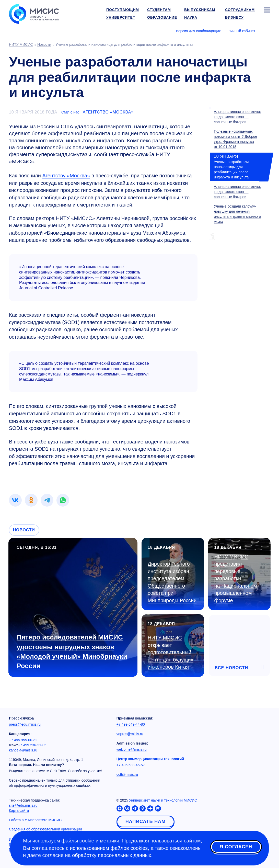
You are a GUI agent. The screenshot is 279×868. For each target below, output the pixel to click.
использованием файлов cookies (109, 848)
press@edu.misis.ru (25, 724)
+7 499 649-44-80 (131, 724)
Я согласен (236, 847)
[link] (15, 500)
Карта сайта (19, 810)
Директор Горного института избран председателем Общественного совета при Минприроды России (172, 582)
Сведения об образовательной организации (45, 829)
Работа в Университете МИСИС (35, 820)
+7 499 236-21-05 (32, 745)
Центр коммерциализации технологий (150, 759)
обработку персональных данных (112, 855)
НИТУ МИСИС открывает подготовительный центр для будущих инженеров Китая (171, 652)
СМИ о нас (70, 112)
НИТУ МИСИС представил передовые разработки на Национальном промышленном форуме (236, 579)
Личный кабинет (242, 31)
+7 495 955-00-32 (23, 740)
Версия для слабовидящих (198, 31)
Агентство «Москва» (108, 112)
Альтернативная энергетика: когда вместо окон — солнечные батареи (237, 117)
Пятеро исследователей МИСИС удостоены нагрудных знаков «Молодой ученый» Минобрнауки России (72, 651)
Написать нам (146, 821)
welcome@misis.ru (132, 749)
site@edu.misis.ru (23, 805)
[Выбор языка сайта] (266, 31)
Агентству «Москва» (66, 176)
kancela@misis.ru (23, 750)
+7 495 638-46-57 (131, 765)
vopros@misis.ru (130, 734)
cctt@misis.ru (127, 774)
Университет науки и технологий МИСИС (163, 800)
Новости (24, 530)
